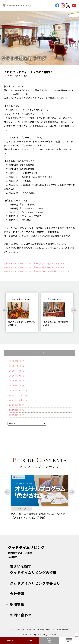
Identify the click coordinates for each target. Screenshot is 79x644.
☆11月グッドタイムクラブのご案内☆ (28, 72)
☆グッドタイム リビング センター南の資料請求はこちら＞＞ (34, 263)
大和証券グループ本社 (20, 553)
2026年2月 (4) (17, 381)
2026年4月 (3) (17, 371)
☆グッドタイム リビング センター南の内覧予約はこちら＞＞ (34, 267)
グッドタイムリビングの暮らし (35, 583)
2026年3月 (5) (17, 376)
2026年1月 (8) (17, 385)
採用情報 (17, 604)
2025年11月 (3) (18, 395)
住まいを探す (21, 566)
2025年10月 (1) (18, 400)
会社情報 (17, 594)
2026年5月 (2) (17, 366)
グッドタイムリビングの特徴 (33, 572)
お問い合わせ (21, 615)
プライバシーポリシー (18, 629)
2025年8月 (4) (17, 410)
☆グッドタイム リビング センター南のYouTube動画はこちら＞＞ (36, 271)
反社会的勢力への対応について (46, 629)
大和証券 (13, 557)
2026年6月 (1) (17, 361)
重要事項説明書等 (63, 629)
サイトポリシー (31, 629)
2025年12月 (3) (18, 390)
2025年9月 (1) (17, 405)
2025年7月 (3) (17, 415)
